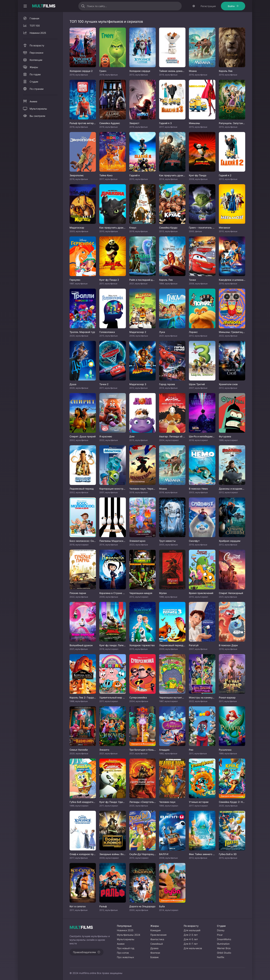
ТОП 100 (35, 26)
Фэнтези (155, 953)
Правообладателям (84, 952)
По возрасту (37, 45)
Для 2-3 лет (191, 935)
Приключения (158, 935)
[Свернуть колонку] (25, 6)
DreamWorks (224, 939)
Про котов (123, 953)
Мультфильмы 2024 (129, 935)
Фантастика (157, 939)
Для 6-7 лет (191, 944)
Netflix (221, 957)
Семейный (157, 944)
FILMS (44, 6)
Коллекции (36, 60)
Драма (154, 948)
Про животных (126, 957)
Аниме (33, 101)
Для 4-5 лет (191, 939)
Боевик (155, 957)
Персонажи (36, 53)
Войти (231, 6)
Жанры (34, 67)
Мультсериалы (38, 109)
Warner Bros (224, 948)
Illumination (223, 944)
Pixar (220, 935)
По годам (35, 74)
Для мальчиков (193, 948)
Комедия (155, 930)
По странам (37, 89)
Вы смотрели (37, 116)
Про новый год (126, 948)
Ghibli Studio (224, 953)
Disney (221, 930)
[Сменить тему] (194, 6)
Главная (34, 18)
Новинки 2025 (38, 33)
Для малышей (192, 930)
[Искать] (83, 6)
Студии (34, 82)
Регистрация (208, 6)
